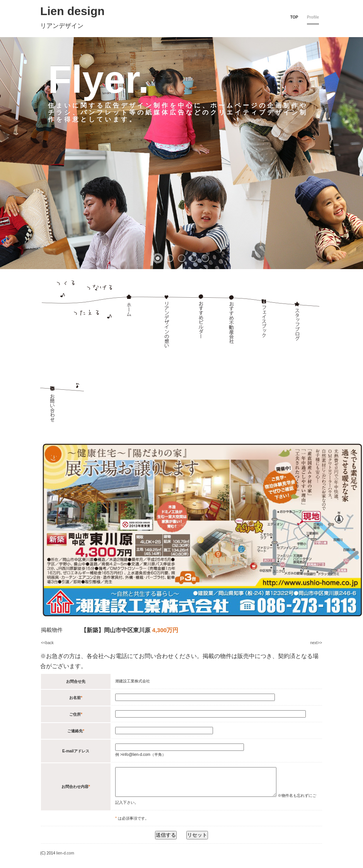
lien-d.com (65, 859)
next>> (316, 643)
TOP (294, 17)
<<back (47, 643)
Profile (313, 17)
